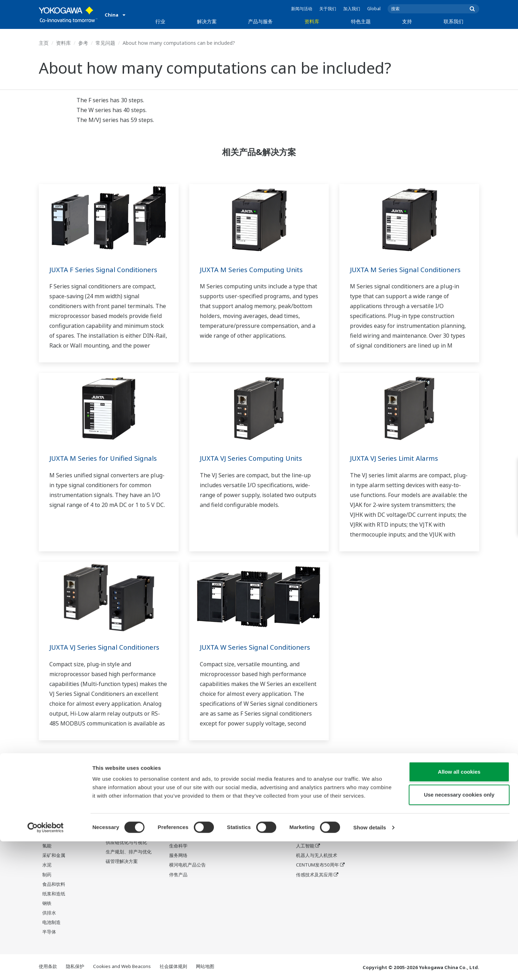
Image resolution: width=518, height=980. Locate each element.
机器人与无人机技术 (317, 856)
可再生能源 (54, 837)
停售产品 (178, 875)
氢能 (47, 846)
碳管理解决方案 (122, 862)
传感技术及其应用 (314, 875)
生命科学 (178, 846)
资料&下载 (243, 789)
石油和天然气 (56, 789)
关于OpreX (307, 808)
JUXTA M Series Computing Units (255, 269)
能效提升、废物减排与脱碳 (131, 830)
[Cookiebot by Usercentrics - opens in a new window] (46, 966)
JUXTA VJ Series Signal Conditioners (108, 647)
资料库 (312, 21)
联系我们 (454, 21)
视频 (237, 808)
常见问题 (105, 43)
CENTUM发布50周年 (317, 865)
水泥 (47, 865)
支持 (407, 21)
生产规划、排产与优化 (129, 852)
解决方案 (207, 21)
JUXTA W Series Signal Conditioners (259, 647)
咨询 (174, 817)
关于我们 (328, 9)
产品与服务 (260, 21)
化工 (47, 817)
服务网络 (178, 856)
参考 (83, 43)
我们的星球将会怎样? (318, 789)
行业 (160, 21)
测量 (174, 808)
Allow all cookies (459, 910)
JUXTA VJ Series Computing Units (255, 458)
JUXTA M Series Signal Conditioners (409, 269)
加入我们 (352, 9)
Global (374, 9)
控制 (174, 798)
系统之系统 (307, 817)
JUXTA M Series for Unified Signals (107, 458)
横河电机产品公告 (187, 865)
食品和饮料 (54, 884)
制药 (47, 875)
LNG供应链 (54, 808)
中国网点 (369, 789)
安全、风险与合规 (124, 798)
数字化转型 (307, 837)
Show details (370, 966)
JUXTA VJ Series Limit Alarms (397, 458)
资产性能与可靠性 (124, 808)
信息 (174, 789)
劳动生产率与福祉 (124, 789)
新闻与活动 (302, 9)
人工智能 (305, 846)
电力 (47, 827)
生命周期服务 (183, 837)
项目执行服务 (183, 827)
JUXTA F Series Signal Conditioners (107, 269)
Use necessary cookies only (459, 934)
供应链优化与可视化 (126, 843)
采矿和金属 (54, 856)
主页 (44, 43)
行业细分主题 (310, 798)
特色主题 (361, 21)
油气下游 (51, 798)
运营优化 (115, 817)
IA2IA (302, 827)
